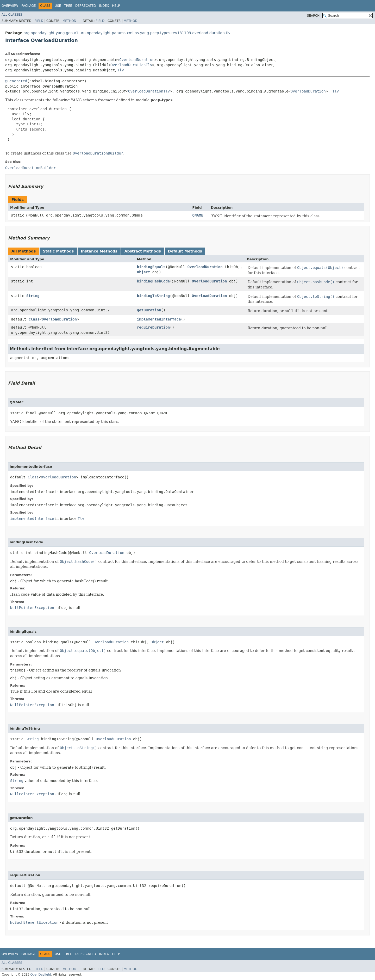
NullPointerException (32, 608)
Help (116, 6)
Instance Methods (99, 251)
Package (29, 6)
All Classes (12, 15)
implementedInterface (159, 319)
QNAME (198, 215)
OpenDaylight (41, 975)
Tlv (120, 70)
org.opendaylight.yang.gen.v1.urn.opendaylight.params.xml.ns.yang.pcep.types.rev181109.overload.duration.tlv (127, 33)
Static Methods (58, 251)
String (33, 296)
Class (34, 319)
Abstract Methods (143, 251)
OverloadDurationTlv (132, 65)
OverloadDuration (137, 60)
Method (69, 21)
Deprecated (86, 6)
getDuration (149, 310)
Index (104, 6)
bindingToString (153, 296)
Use (58, 6)
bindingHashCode (153, 281)
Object (144, 272)
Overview (10, 6)
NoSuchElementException (34, 922)
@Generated (16, 81)
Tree (68, 6)
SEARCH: (314, 16)
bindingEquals (151, 267)
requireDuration (153, 327)
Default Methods (185, 251)
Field (39, 21)
